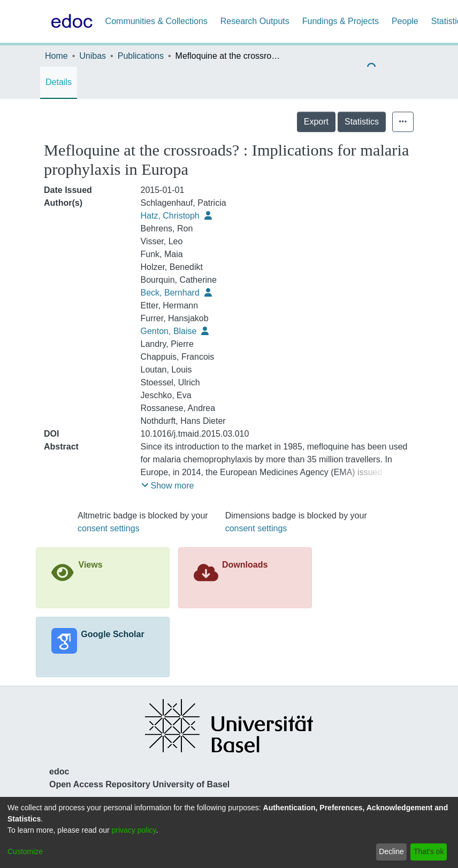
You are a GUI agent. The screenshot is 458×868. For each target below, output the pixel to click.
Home (56, 56)
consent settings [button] (109, 528)
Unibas (93, 56)
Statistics (362, 122)
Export (316, 122)
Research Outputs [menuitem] (255, 21)
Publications (141, 56)
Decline (391, 851)
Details (59, 82)
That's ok (429, 851)
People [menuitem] (405, 21)
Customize (25, 851)
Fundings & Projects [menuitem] (341, 21)
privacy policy (134, 830)
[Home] (70, 21)
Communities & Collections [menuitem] (157, 21)
